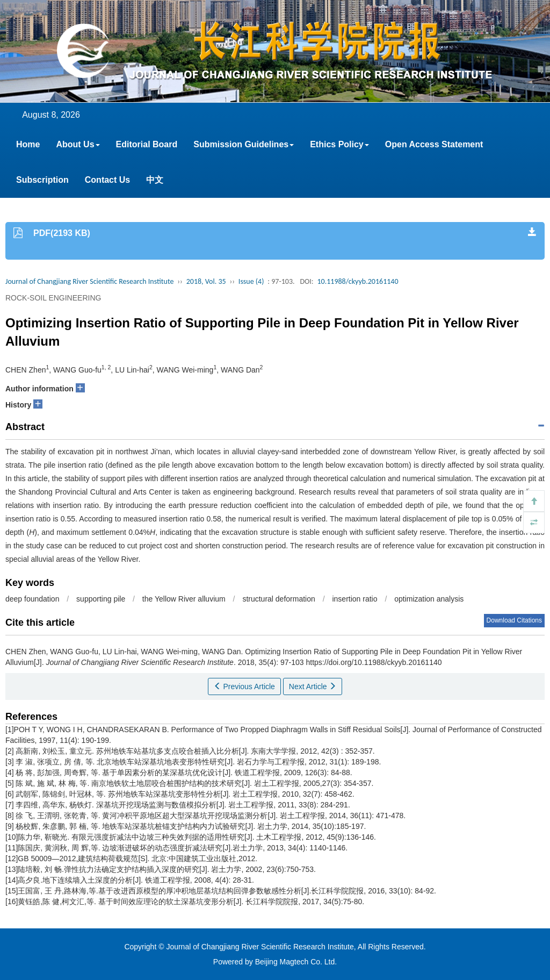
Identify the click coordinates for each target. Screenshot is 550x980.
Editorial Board (147, 144)
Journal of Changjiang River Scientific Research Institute (89, 281)
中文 (155, 180)
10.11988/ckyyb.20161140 (357, 281)
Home (28, 144)
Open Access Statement (434, 144)
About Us (78, 144)
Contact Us (107, 180)
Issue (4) (251, 281)
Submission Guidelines (244, 144)
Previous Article (244, 686)
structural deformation (278, 599)
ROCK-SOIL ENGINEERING (53, 298)
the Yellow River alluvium (184, 599)
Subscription (42, 180)
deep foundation (32, 599)
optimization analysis (429, 599)
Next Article (313, 686)
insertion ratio (354, 599)
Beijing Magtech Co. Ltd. (296, 962)
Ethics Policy (339, 144)
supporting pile (101, 599)
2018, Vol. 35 (206, 281)
